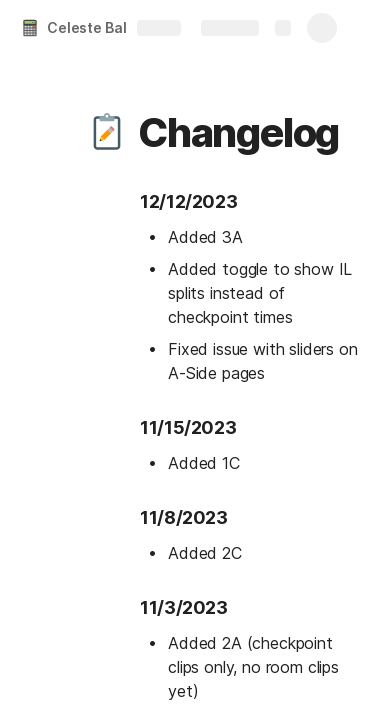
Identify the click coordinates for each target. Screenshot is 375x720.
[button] (107, 133)
